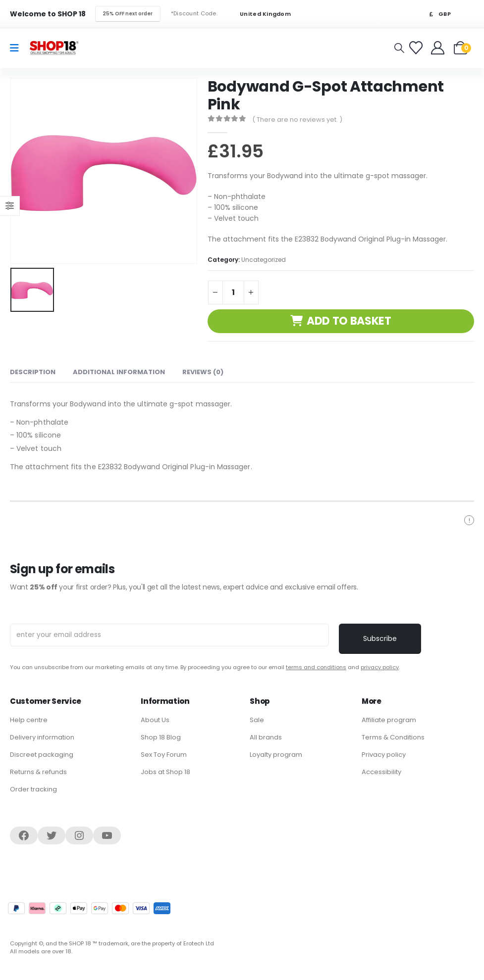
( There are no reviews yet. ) (297, 120)
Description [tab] (33, 372)
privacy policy (380, 667)
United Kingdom (259, 14)
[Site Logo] (54, 48)
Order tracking (33, 789)
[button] (399, 48)
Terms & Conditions (393, 737)
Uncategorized (264, 260)
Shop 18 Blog (161, 737)
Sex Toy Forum (164, 755)
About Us (155, 720)
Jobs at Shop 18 (165, 772)
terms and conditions (316, 667)
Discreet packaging (42, 755)
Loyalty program (276, 755)
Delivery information (42, 737)
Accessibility (381, 772)
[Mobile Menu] (18, 48)
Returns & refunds (38, 772)
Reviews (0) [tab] (203, 372)
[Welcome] (439, 48)
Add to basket (349, 321)
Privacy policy (384, 755)
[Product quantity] (233, 293)
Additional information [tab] (119, 372)
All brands (266, 737)
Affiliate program (389, 720)
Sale (257, 720)
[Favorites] (417, 48)
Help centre (29, 720)
